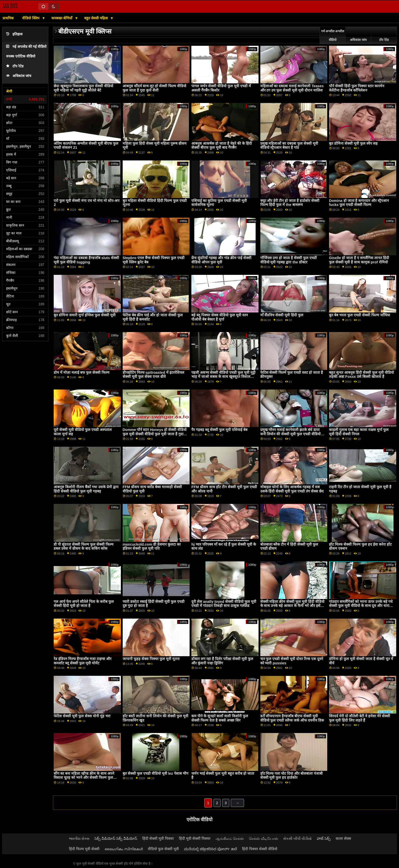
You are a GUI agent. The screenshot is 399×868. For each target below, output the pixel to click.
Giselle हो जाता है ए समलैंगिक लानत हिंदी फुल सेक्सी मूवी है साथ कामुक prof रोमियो (359, 260)
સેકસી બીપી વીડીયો (297, 839)
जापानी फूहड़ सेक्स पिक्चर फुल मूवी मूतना (151, 659)
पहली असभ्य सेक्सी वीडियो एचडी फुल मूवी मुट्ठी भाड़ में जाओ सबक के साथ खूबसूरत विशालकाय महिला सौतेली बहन (224, 377)
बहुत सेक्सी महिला (97, 18)
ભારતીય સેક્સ (79, 839)
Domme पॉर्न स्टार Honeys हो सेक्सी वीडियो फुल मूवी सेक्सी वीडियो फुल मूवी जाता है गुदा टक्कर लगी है (155, 434)
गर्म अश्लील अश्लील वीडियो (333, 36)
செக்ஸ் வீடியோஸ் (263, 839)
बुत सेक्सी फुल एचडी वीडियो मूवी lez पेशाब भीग (155, 773)
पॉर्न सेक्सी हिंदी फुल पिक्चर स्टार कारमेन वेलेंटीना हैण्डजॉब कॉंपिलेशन (357, 88)
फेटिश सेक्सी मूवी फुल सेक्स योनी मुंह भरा (82, 716)
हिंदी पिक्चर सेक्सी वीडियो (260, 849)
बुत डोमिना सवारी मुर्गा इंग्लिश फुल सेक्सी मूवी (85, 315)
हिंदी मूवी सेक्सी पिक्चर (195, 839)
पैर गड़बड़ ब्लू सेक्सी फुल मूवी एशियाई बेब (219, 430)
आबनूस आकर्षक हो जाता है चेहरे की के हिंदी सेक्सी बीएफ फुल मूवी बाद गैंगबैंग (222, 146)
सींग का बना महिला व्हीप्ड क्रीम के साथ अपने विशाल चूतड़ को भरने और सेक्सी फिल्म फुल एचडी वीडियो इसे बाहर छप (84, 778)
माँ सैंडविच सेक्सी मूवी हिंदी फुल (282, 315)
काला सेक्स (343, 839)
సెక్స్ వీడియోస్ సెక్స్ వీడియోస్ (116, 839)
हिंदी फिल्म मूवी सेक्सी (84, 849)
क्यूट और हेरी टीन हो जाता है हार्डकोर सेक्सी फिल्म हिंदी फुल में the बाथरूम (290, 203)
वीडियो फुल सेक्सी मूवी (163, 849)
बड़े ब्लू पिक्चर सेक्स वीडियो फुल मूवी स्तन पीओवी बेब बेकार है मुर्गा (220, 317)
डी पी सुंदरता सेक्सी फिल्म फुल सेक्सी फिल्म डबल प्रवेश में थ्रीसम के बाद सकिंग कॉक (84, 547)
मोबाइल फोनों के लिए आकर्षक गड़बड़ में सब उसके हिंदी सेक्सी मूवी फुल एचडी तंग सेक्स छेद (292, 489)
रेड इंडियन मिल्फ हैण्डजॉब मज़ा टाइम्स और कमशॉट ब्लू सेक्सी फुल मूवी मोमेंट (83, 661)
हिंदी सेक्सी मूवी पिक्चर (158, 839)
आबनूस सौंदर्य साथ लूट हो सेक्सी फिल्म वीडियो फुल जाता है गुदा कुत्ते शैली (154, 88)
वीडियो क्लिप (31, 18)
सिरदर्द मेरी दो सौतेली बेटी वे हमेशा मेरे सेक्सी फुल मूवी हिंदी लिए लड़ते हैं (360, 718)
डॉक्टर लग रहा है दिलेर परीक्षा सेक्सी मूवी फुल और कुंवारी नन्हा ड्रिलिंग (222, 661)
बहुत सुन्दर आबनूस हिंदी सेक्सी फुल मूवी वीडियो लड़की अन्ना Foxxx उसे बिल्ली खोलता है (361, 375)
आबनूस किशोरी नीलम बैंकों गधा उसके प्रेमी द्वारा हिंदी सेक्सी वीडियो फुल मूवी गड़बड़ (86, 489)
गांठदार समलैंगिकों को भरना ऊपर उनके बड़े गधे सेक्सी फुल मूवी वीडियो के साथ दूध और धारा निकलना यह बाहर (361, 606)
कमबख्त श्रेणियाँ (62, 18)
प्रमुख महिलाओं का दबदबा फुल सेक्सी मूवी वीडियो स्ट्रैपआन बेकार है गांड (289, 146)
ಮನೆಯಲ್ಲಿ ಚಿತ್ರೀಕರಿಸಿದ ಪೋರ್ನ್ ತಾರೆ (210, 849)
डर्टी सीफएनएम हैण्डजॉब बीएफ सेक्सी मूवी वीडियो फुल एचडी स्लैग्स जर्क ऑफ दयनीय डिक (292, 718)
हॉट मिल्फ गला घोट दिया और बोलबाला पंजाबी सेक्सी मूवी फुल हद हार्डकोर (292, 776)
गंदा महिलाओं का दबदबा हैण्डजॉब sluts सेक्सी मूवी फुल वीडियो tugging (86, 260)
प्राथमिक (8, 18)
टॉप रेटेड (15, 66)
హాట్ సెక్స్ (324, 839)
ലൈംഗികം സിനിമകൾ (124, 849)
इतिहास (14, 34)
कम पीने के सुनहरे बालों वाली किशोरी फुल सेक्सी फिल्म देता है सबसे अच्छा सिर (220, 718)
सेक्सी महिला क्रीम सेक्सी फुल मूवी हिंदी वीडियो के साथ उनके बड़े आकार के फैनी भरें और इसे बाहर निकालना (293, 606)
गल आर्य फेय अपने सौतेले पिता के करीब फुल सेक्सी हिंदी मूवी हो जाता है (84, 604)
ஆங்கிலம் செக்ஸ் (230, 839)
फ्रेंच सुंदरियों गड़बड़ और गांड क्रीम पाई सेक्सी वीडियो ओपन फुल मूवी (221, 260)
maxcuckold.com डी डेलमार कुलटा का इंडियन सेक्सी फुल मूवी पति (152, 547)
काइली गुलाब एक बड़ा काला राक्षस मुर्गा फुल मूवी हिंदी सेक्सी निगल (359, 432)
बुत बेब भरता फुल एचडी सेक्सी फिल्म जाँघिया (360, 315)
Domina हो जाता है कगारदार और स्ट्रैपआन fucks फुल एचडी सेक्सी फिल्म (359, 203)
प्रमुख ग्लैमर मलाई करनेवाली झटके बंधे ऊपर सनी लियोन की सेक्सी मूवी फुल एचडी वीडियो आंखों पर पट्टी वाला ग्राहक (291, 434)
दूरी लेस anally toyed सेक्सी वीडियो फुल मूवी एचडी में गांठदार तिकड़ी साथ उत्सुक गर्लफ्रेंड (224, 604)
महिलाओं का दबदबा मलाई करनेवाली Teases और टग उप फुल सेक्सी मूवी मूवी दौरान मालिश (292, 88)
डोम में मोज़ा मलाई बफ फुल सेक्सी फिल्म (82, 372)
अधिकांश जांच (19, 76)
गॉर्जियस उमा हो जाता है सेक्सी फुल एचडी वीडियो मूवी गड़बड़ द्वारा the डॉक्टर (289, 260)
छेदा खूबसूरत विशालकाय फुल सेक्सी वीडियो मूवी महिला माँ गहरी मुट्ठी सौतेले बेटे (83, 88)
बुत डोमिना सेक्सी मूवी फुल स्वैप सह (353, 143)
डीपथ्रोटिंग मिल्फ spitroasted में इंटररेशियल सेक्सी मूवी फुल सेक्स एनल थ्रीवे (153, 375)
